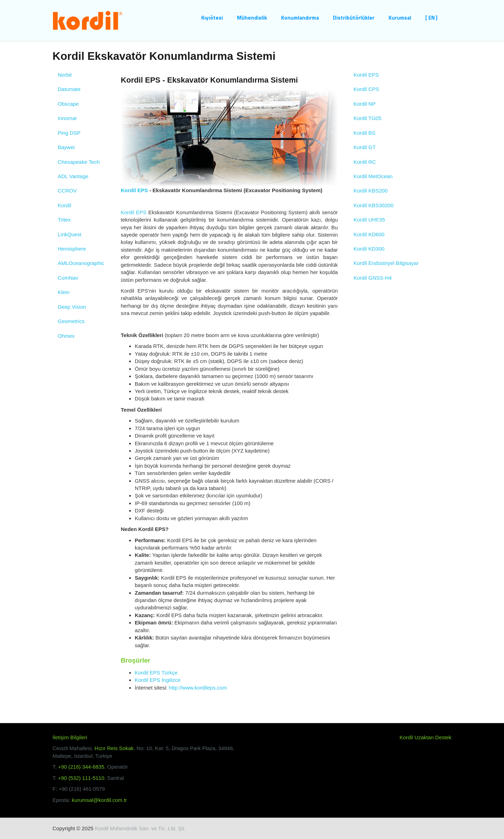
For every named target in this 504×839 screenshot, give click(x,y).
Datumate (69, 89)
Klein (64, 292)
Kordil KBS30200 (373, 205)
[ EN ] (431, 18)
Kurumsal (400, 18)
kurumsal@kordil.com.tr (99, 800)
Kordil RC (365, 162)
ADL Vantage (73, 176)
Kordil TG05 (367, 118)
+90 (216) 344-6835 (81, 767)
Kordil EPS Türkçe (156, 673)
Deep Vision (72, 307)
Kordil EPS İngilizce (158, 680)
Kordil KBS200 (371, 191)
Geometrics (71, 321)
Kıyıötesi (212, 18)
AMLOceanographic (81, 263)
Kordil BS (365, 133)
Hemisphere (72, 249)
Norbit (65, 75)
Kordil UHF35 (369, 220)
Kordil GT (365, 147)
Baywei (66, 147)
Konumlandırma (300, 18)
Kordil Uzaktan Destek (426, 737)
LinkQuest (70, 234)
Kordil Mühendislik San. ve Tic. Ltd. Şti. (140, 828)
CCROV (67, 191)
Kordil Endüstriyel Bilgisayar (386, 263)
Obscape (68, 104)
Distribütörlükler (354, 18)
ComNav (68, 278)
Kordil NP (365, 104)
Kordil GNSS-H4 (373, 278)
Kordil (64, 205)
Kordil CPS (366, 89)
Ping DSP (69, 133)
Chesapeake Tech (79, 162)
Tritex (64, 220)
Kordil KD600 (369, 234)
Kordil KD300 (369, 249)
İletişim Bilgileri (70, 737)
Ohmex (66, 336)
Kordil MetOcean (373, 176)
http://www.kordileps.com (198, 688)
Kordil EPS (134, 190)
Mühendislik (252, 18)
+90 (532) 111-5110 (81, 778)
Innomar (67, 118)
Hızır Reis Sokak (114, 748)
